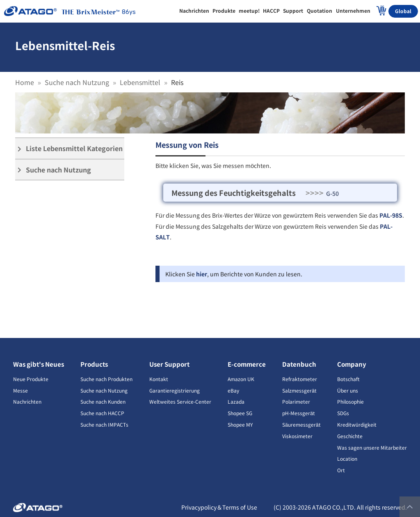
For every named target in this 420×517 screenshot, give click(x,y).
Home (25, 82)
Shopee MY (240, 424)
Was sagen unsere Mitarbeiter (372, 447)
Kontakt (159, 379)
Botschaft (348, 379)
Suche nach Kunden (103, 401)
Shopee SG (240, 413)
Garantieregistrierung (175, 390)
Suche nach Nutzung (77, 82)
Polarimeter (296, 401)
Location (347, 458)
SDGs (343, 413)
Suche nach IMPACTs (104, 424)
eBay (233, 390)
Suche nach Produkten (106, 379)
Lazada (236, 401)
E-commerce (247, 364)
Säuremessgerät (301, 424)
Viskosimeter (297, 436)
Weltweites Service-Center (180, 401)
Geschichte (350, 436)
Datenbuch (299, 364)
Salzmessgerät (299, 390)
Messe (21, 390)
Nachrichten (27, 401)
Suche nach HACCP (102, 413)
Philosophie (350, 401)
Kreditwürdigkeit (357, 424)
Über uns (348, 390)
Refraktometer (300, 379)
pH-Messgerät (299, 413)
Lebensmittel (140, 82)
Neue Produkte (31, 379)
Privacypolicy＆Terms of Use (219, 507)
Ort (341, 470)
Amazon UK (241, 379)
